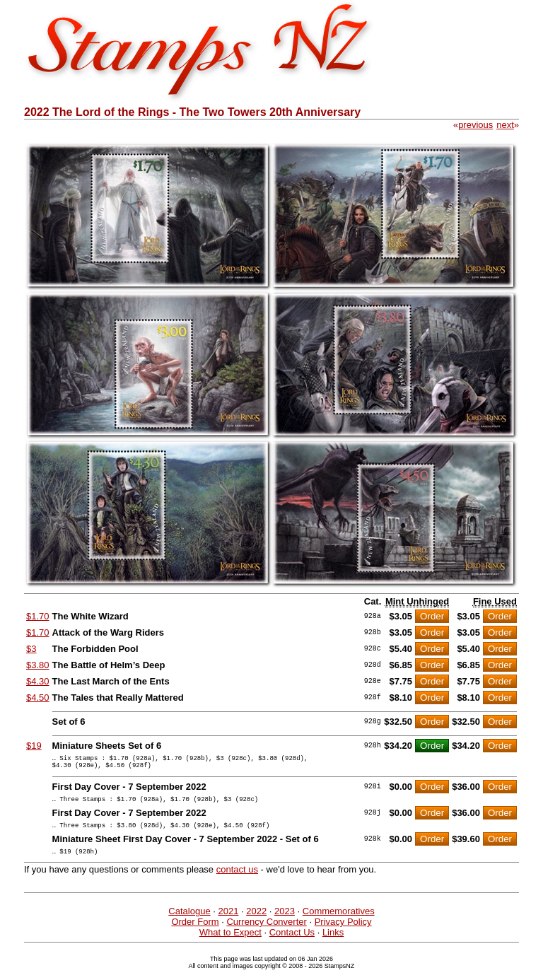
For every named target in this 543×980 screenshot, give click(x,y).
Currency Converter (266, 932)
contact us (237, 880)
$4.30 (38, 681)
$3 (31, 649)
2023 (285, 922)
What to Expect (230, 943)
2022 (256, 922)
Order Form (195, 932)
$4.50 (38, 698)
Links (333, 943)
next (505, 125)
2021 (228, 922)
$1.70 (38, 616)
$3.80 (38, 665)
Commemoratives (339, 922)
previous (475, 125)
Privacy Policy (343, 932)
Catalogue (189, 922)
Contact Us (292, 943)
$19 (34, 746)
